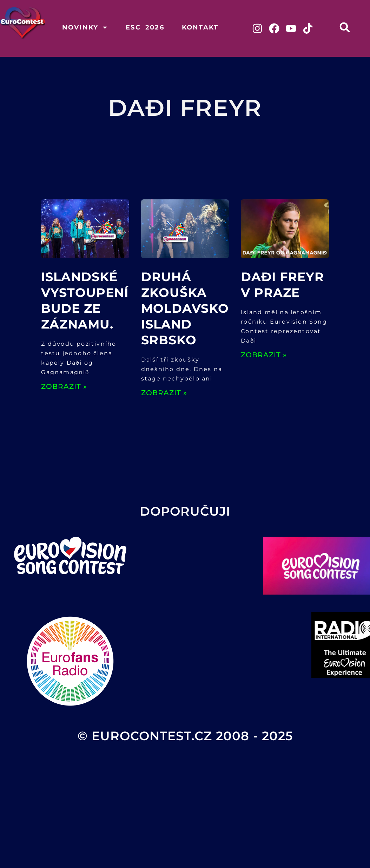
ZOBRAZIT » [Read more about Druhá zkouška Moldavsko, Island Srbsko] (164, 393)
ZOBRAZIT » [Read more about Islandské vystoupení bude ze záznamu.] (64, 386)
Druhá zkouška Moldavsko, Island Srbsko (187, 308)
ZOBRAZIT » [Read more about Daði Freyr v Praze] (264, 355)
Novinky (85, 27)
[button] (345, 27)
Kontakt (200, 27)
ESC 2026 (145, 27)
